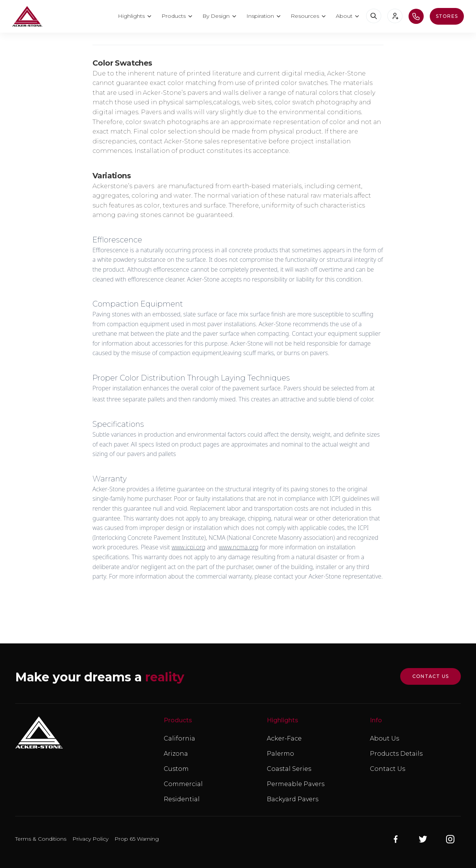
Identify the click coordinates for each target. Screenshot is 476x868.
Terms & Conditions (41, 839)
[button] (135, 16)
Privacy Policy (90, 839)
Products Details (396, 754)
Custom (176, 769)
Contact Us (388, 769)
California (179, 738)
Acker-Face (284, 738)
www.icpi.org (189, 547)
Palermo (280, 754)
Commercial (183, 784)
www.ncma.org (238, 547)
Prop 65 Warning (137, 839)
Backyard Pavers (293, 799)
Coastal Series (289, 769)
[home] (27, 16)
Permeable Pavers (296, 784)
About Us (384, 738)
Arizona (176, 754)
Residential (182, 799)
